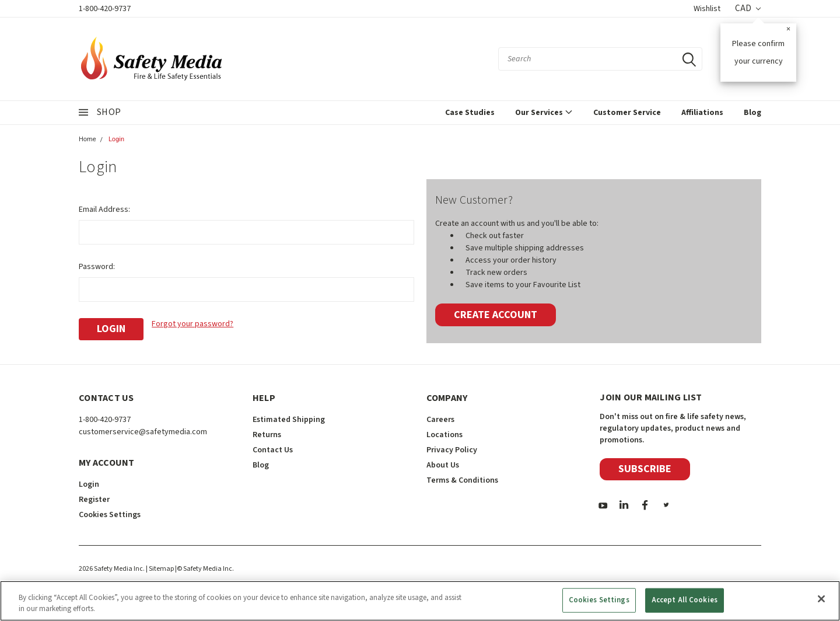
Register (94, 500)
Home (87, 139)
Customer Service (627, 113)
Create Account (496, 315)
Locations (444, 435)
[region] (420, 601)
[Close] (821, 599)
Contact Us (273, 450)
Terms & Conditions (462, 480)
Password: (97, 267)
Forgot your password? (192, 324)
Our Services (544, 113)
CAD (748, 8)
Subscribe (645, 469)
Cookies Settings (110, 515)
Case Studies (470, 113)
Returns (267, 435)
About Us (443, 465)
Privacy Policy (452, 450)
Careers (440, 420)
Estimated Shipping (289, 420)
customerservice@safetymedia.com (143, 432)
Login (116, 139)
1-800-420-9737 (105, 9)
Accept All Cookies (685, 600)
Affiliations (702, 113)
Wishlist (707, 9)
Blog (752, 113)
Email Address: (104, 210)
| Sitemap (160, 569)
